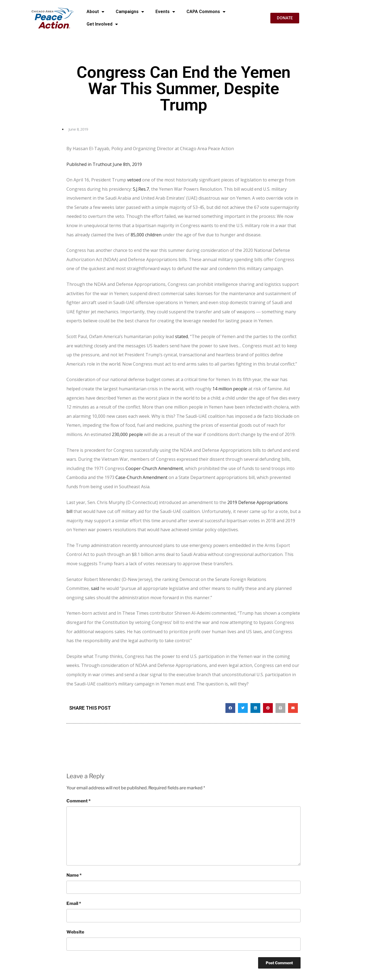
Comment (79, 801)
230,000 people (127, 434)
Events (165, 12)
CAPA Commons (206, 12)
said (95, 588)
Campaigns (130, 12)
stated (181, 336)
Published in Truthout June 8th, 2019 (104, 164)
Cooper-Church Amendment (154, 468)
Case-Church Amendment (141, 477)
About (95, 12)
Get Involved (102, 24)
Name (74, 875)
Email (74, 903)
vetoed (134, 180)
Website (75, 932)
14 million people (230, 389)
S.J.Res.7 (141, 189)
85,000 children (146, 235)
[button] (230, 708)
